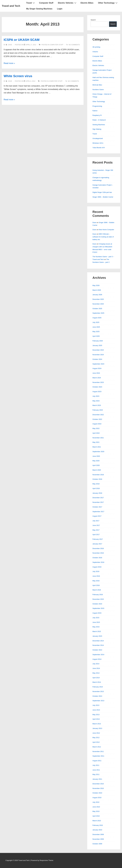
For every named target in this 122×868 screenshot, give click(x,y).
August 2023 (97, 392)
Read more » (9, 63)
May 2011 (96, 774)
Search (93, 20)
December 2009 (98, 834)
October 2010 (97, 793)
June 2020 (96, 456)
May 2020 (96, 461)
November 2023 (98, 382)
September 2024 (98, 364)
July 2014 (96, 664)
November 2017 (98, 502)
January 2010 (97, 830)
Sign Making (97, 129)
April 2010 (96, 816)
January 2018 (97, 493)
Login (60, 9)
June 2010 (96, 807)
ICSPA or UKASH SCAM (22, 40)
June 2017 (96, 525)
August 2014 (97, 659)
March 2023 (97, 405)
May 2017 (96, 530)
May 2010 (96, 811)
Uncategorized (98, 138)
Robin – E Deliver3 (99, 120)
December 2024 (98, 350)
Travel (31, 3)
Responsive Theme (46, 860)
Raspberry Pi (97, 115)
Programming (97, 106)
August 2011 (97, 761)
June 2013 (96, 710)
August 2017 (97, 516)
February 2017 (98, 539)
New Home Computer (106, 230)
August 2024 (97, 368)
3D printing (96, 47)
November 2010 (98, 788)
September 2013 (98, 701)
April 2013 (96, 719)
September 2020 (98, 452)
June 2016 (96, 576)
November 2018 (98, 475)
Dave (94, 222)
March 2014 (97, 682)
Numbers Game (98, 90)
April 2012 (96, 742)
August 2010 (97, 798)
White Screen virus (18, 76)
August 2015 (97, 613)
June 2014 (96, 668)
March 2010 (97, 821)
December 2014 (98, 641)
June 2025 (96, 327)
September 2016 (98, 562)
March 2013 (97, 724)
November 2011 (98, 751)
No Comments (74, 45)
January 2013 (97, 728)
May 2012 (96, 738)
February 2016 (98, 595)
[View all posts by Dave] (9, 45)
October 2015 (97, 604)
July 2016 (96, 571)
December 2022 (98, 415)
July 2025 (96, 322)
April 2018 (96, 488)
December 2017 (98, 498)
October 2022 (97, 419)
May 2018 (96, 484)
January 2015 (97, 636)
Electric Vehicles (67, 3)
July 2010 (96, 802)
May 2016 (96, 581)
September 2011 (98, 756)
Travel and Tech (11, 6)
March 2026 (97, 290)
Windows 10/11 (98, 143)
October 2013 (97, 696)
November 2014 (98, 645)
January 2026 (97, 295)
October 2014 (97, 650)
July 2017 (96, 521)
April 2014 (96, 678)
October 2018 (97, 479)
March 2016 (97, 590)
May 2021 (96, 442)
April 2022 (96, 433)
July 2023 (96, 396)
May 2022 (96, 428)
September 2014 (98, 655)
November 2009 (98, 839)
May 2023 (96, 401)
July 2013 (96, 705)
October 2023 (97, 387)
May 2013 (96, 715)
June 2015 (96, 622)
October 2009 (97, 844)
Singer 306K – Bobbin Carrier (103, 197)
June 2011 (96, 770)
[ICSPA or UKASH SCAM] (31, 45)
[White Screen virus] (31, 81)
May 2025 (96, 332)
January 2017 (97, 544)
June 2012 (96, 733)
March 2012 (97, 747)
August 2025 (97, 318)
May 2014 (96, 673)
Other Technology (108, 3)
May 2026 (96, 285)
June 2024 (96, 373)
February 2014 (98, 687)
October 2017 (97, 507)
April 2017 (96, 535)
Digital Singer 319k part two (102, 192)
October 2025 (97, 309)
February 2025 (98, 341)
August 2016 (97, 567)
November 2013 (98, 691)
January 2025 (97, 345)
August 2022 (97, 424)
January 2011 (97, 779)
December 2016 (98, 548)
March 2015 (97, 631)
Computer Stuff (46, 3)
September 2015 (98, 608)
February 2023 (98, 410)
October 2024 (97, 359)
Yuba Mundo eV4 (99, 148)
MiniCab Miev (97, 85)
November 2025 (98, 304)
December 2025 (98, 299)
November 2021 (98, 438)
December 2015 (98, 599)
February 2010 (98, 825)
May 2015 (96, 627)
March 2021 (97, 447)
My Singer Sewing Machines (39, 9)
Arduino (95, 52)
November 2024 (98, 355)
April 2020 (96, 465)
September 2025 (98, 313)
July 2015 (96, 618)
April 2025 (96, 336)
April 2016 (96, 585)
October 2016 (97, 558)
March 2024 (97, 378)
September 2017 (98, 512)
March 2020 (97, 470)
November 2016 (98, 553)
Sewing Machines (99, 125)
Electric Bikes (87, 3)
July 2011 (96, 765)
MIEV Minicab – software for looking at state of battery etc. (103, 237)
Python (95, 111)
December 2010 (98, 784)
